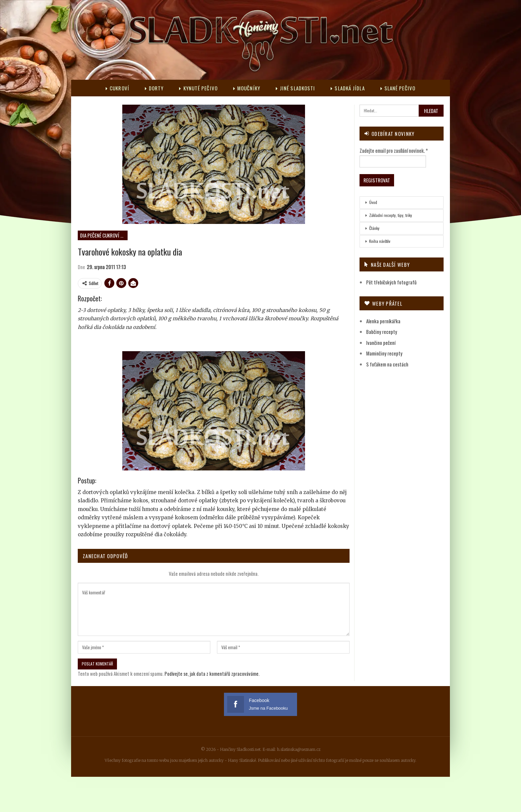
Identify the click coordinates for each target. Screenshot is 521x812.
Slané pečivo (398, 88)
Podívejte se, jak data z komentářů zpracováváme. (212, 673)
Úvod (373, 202)
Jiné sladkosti (296, 88)
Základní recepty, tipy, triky (391, 215)
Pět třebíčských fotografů (391, 282)
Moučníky (247, 88)
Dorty (154, 88)
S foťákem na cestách (387, 364)
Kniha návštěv (380, 241)
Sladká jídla (348, 88)
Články (374, 228)
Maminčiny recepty (384, 353)
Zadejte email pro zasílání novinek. (394, 151)
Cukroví (117, 88)
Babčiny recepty (382, 332)
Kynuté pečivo (198, 88)
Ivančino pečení (381, 343)
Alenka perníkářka (383, 321)
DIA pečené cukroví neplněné (104, 235)
